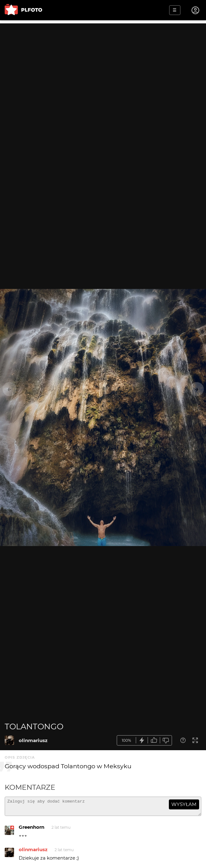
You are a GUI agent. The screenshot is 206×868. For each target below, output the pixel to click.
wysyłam (184, 804)
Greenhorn (32, 830)
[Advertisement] (103, 67)
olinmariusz (33, 740)
